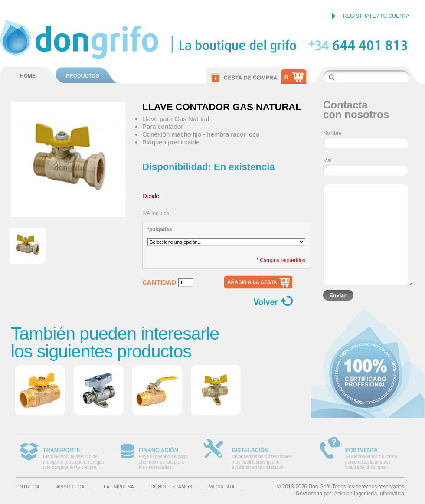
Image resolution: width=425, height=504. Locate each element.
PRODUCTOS (82, 76)
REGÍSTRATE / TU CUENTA (376, 16)
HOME (28, 76)
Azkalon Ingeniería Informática (369, 494)
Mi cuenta (222, 487)
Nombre (332, 133)
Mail (328, 160)
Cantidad (159, 282)
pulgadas (159, 229)
